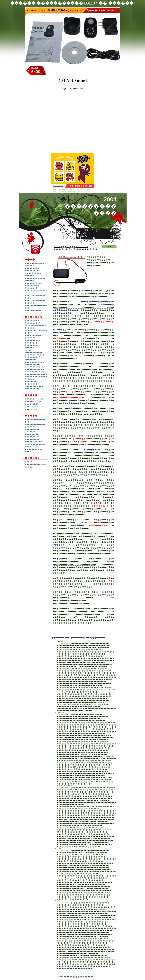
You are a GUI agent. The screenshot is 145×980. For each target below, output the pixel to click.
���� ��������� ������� (82, 249)
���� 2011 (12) (32, 407)
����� (29, 462)
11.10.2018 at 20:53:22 (64, 643)
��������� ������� (32, 431)
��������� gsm (34, 283)
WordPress (29, 467)
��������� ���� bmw (83, 598)
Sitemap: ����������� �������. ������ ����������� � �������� (35, 355)
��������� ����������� (94, 609)
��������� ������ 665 (32, 287)
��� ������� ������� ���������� (33, 338)
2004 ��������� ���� (91, 206)
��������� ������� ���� (83, 307)
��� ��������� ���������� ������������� (35, 364)
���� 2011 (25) (32, 404)
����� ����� (33, 310)
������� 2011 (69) (34, 399)
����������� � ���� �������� (34, 370)
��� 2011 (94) (31, 409)
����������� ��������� (74, 564)
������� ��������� (71, 247)
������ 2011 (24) (33, 401)
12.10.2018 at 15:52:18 (64, 851)
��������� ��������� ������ (32, 345)
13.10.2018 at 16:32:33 (64, 903)
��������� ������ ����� (34, 441)
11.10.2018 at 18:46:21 (64, 714)
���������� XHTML (35, 464)
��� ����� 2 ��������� (32, 436)
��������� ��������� (32, 269)
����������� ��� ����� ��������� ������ (36, 377)
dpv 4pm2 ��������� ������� (35, 327)
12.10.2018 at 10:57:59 (64, 788)
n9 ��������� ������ (33, 274)
